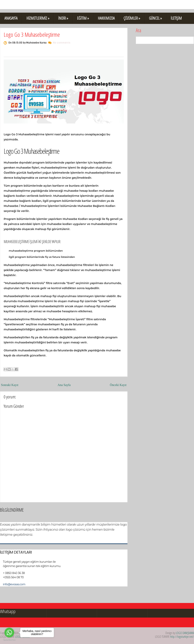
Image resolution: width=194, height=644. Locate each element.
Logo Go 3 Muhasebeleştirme (32, 35)
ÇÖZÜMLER (132, 18)
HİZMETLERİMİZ (38, 18)
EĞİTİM (83, 18)
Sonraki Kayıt (10, 385)
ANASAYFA (11, 18)
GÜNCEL (155, 18)
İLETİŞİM (176, 18)
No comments (62, 43)
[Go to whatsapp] (9, 633)
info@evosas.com (14, 584)
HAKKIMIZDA (106, 18)
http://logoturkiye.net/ (182, 637)
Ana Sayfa (64, 385)
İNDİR (63, 18)
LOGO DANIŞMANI (185, 633)
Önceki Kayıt (118, 385)
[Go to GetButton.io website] (9, 640)
